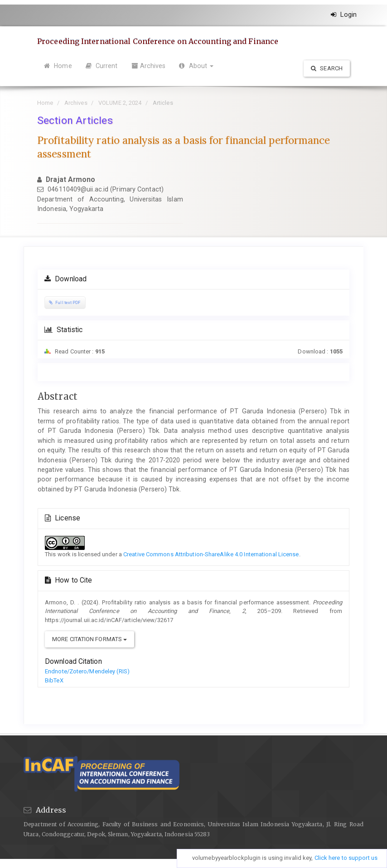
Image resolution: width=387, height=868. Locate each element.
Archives (149, 66)
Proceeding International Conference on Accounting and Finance (158, 41)
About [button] (196, 66)
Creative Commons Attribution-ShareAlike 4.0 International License (211, 554)
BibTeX (54, 680)
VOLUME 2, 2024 (120, 103)
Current (102, 66)
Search (327, 68)
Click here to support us (346, 858)
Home (58, 66)
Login (344, 15)
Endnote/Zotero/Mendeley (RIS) (87, 671)
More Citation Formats (89, 639)
